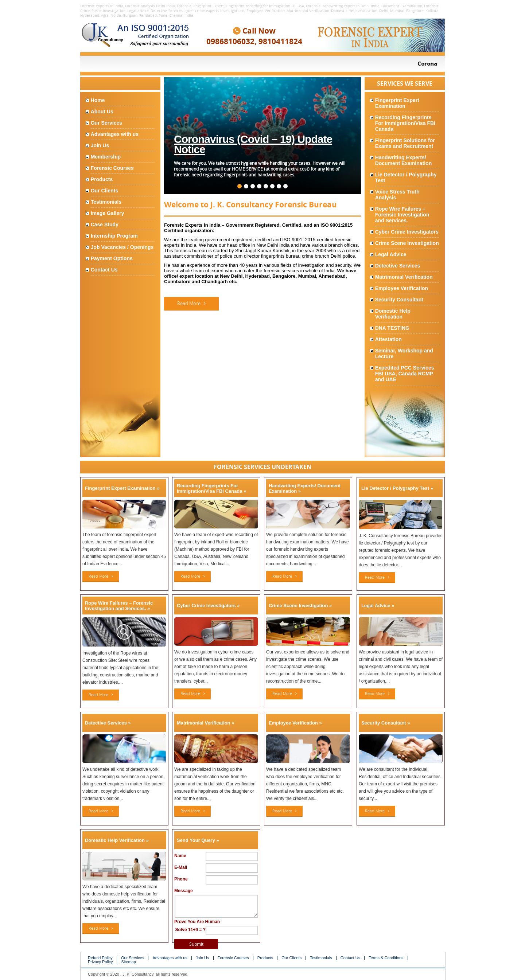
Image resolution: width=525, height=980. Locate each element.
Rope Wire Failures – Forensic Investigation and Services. (402, 215)
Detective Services (398, 266)
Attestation (388, 339)
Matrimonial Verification (404, 277)
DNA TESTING (392, 328)
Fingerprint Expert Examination (397, 103)
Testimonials (106, 202)
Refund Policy (100, 958)
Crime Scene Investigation (407, 243)
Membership (106, 157)
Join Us (100, 145)
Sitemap (128, 962)
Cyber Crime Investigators (407, 232)
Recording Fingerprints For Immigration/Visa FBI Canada (405, 123)
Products (102, 179)
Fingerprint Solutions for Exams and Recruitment (405, 143)
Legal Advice (391, 254)
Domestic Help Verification (393, 314)
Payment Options (112, 258)
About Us (102, 112)
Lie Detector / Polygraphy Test (406, 177)
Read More (191, 303)
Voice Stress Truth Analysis (397, 195)
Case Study (105, 224)
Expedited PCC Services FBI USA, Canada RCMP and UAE (405, 374)
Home (98, 100)
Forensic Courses (112, 168)
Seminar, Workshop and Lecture (404, 354)
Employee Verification (402, 288)
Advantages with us (115, 134)
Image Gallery (108, 213)
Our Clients (104, 191)
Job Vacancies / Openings (122, 247)
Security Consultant (399, 300)
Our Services (106, 123)
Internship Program (114, 236)
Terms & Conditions (386, 958)
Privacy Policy (100, 962)
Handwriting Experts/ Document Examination (404, 160)
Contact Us (104, 270)
